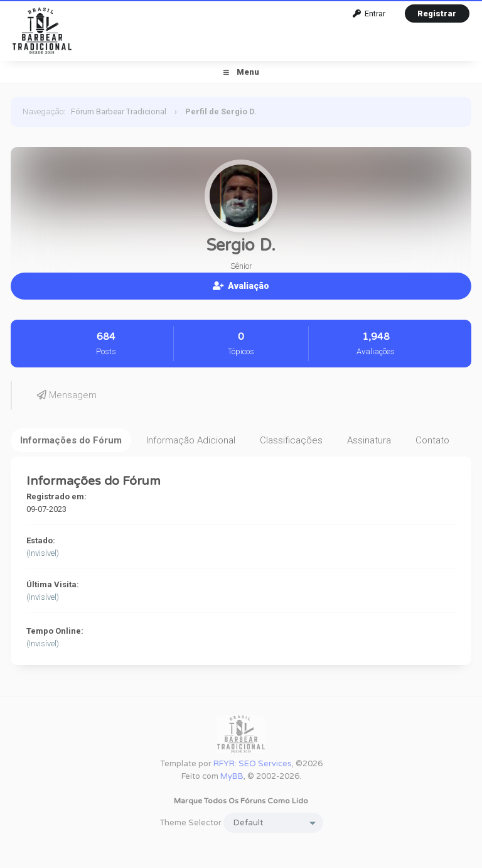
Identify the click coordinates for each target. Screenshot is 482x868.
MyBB (232, 776)
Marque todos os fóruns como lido (241, 801)
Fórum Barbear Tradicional (119, 111)
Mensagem (67, 395)
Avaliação (241, 286)
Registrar (437, 14)
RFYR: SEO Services (253, 764)
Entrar (369, 14)
